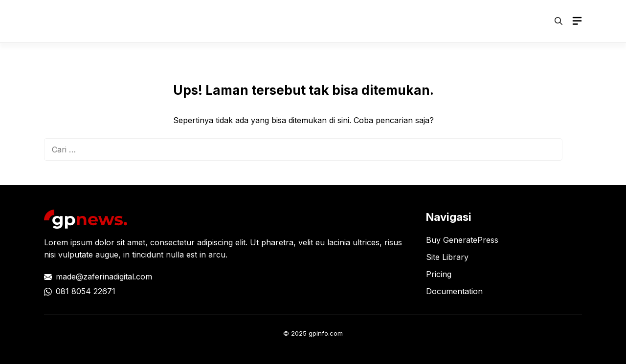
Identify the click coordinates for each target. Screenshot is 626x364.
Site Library (447, 257)
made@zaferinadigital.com (104, 277)
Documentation (454, 291)
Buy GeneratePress (462, 240)
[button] (559, 21)
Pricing (439, 274)
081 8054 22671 (86, 291)
